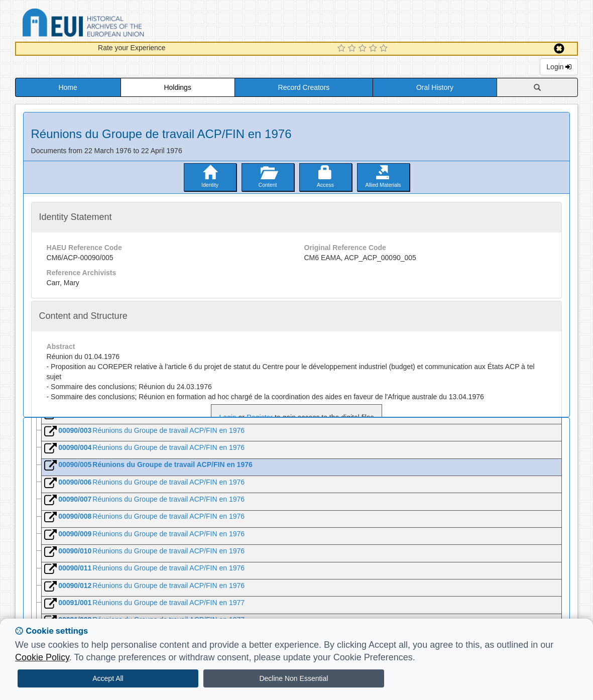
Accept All (108, 678)
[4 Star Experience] (374, 49)
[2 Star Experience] (353, 49)
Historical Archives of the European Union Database (111, 24)
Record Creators (304, 87)
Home (68, 87)
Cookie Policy (42, 657)
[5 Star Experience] (385, 49)
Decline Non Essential (293, 678)
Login (559, 67)
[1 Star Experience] (343, 49)
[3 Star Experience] (364, 49)
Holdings (177, 87)
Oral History (435, 87)
